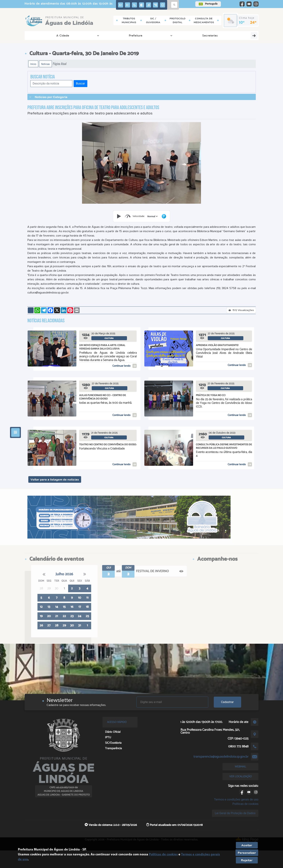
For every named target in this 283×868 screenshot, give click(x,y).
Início (33, 64)
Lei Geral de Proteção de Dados (235, 813)
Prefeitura (65, 35)
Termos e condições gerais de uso (236, 799)
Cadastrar (227, 702)
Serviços (162, 35)
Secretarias (89, 35)
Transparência (218, 35)
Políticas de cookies (245, 804)
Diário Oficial (185, 35)
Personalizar (247, 853)
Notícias (45, 64)
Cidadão (116, 35)
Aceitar (247, 845)
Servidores (246, 35)
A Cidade (41, 35)
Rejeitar (247, 860)
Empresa (138, 35)
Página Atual (60, 64)
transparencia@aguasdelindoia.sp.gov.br (221, 757)
